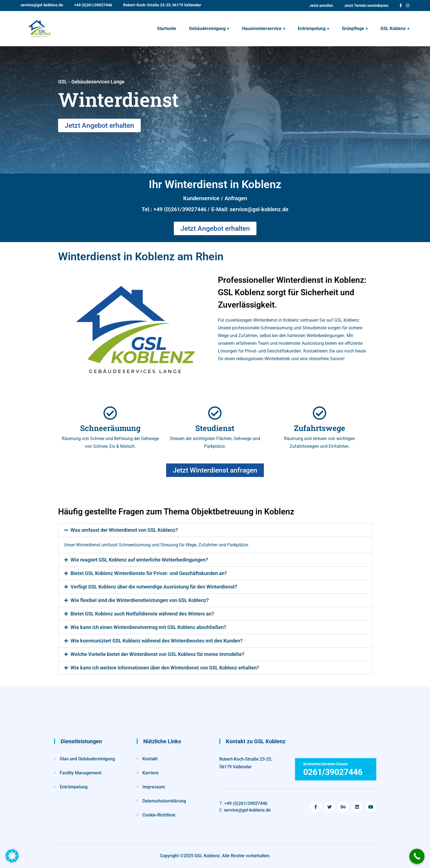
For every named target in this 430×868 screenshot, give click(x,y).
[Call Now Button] (417, 856)
